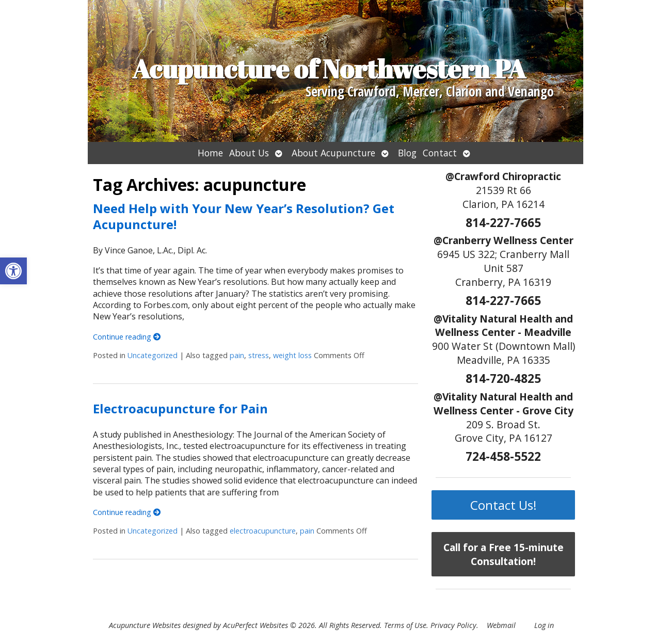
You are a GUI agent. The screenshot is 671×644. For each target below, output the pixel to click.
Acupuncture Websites (145, 625)
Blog (407, 153)
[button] (13, 271)
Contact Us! (504, 505)
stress (259, 355)
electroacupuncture (263, 531)
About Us (249, 153)
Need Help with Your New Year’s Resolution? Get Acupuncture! (244, 216)
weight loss (292, 355)
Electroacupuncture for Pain (180, 408)
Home (210, 153)
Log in (544, 625)
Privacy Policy (453, 625)
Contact (440, 153)
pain (237, 355)
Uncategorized (153, 355)
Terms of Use (405, 625)
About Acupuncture (333, 153)
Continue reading (127, 337)
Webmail (501, 625)
